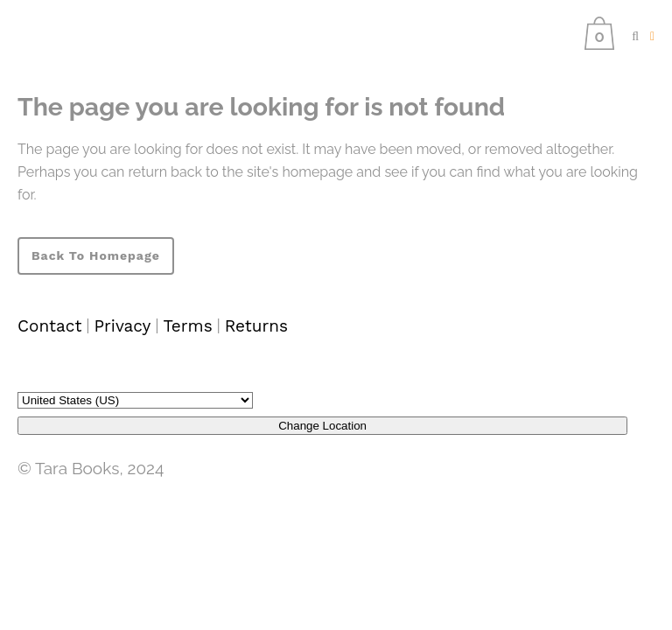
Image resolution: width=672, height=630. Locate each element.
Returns (256, 326)
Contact (49, 326)
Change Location (322, 426)
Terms (187, 326)
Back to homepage (96, 255)
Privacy (122, 326)
